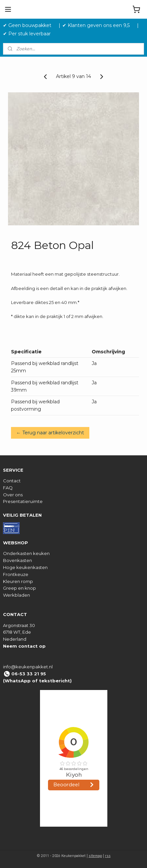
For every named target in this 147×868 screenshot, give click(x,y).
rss (108, 856)
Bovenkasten (17, 560)
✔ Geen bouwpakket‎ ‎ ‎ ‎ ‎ (30, 25)
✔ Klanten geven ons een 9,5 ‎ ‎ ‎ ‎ (99, 25)
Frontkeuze (16, 574)
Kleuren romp (18, 581)
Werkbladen (16, 595)
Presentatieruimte (23, 501)
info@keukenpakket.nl (28, 667)
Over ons (13, 495)
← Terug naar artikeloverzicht (50, 433)
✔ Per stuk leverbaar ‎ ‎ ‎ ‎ (29, 34)
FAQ (8, 488)
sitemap (95, 856)
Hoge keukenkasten (25, 567)
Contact (12, 481)
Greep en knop (19, 588)
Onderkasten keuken (26, 553)
